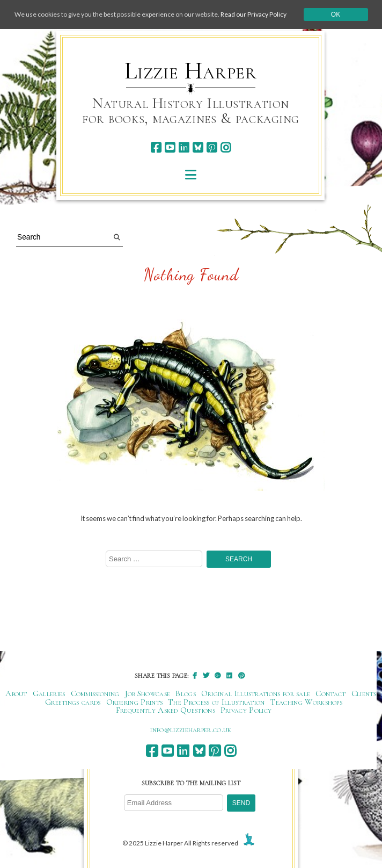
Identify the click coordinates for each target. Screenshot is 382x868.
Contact (330, 693)
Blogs (186, 693)
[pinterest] (212, 147)
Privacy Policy (246, 710)
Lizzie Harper (191, 71)
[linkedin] (184, 147)
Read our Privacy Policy (254, 14)
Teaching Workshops (307, 702)
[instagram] (226, 147)
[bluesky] (198, 147)
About (16, 693)
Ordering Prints (135, 702)
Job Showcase (148, 693)
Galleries (49, 693)
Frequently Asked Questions (166, 710)
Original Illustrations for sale (256, 693)
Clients (364, 693)
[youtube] (170, 147)
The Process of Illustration (216, 702)
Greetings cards (73, 702)
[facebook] (156, 147)
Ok (336, 15)
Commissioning (95, 693)
